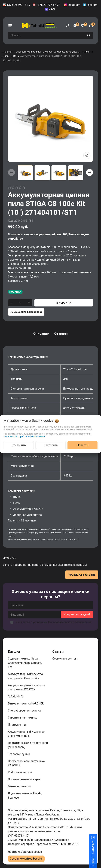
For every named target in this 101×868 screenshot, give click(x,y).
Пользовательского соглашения (69, 622)
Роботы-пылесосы (20, 772)
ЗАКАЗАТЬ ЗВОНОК (97, 853)
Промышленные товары (24, 779)
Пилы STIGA (10, 56)
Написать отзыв (82, 575)
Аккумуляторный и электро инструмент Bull (26, 734)
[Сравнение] (75, 26)
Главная (7, 52)
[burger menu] (10, 26)
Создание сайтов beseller (26, 859)
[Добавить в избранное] (26, 312)
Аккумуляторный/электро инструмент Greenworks (25, 676)
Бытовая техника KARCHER (26, 704)
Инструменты (17, 725)
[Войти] (68, 26)
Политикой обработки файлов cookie (25, 436)
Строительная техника (23, 718)
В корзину (64, 303)
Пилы (87, 52)
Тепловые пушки (19, 754)
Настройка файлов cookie (25, 852)
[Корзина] (91, 26)
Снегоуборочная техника (25, 711)
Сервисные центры (65, 659)
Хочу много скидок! (77, 614)
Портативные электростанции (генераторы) (28, 745)
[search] (89, 35)
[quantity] (20, 303)
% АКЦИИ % (16, 696)
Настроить (51, 445)
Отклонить (19, 445)
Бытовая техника (20, 786)
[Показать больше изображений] (87, 156)
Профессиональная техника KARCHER (26, 763)
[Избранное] (83, 26)
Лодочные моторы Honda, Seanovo (25, 796)
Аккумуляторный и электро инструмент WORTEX (26, 687)
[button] (90, 172)
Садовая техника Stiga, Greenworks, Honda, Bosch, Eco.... (48, 52)
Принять (82, 445)
